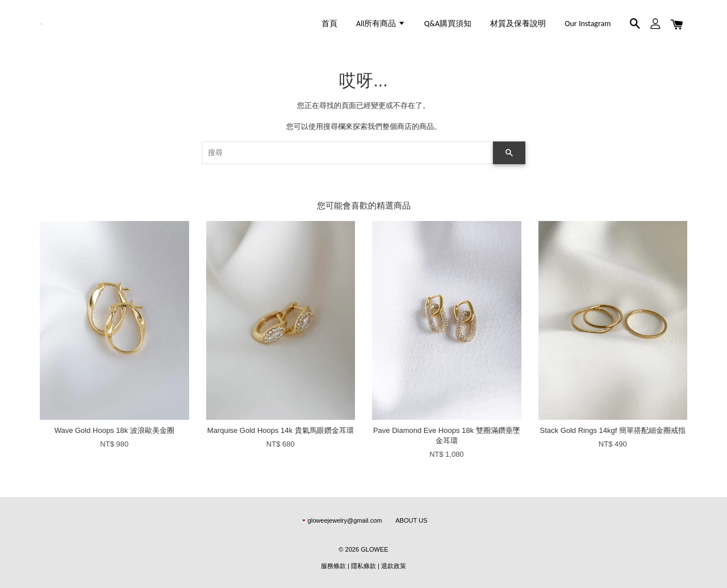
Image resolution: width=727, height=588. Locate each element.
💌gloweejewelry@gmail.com (341, 520)
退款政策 (394, 566)
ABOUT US (411, 520)
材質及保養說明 (518, 24)
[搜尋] (347, 153)
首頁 (329, 24)
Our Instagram (588, 24)
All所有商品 (381, 24)
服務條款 (333, 566)
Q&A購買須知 (448, 24)
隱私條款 (363, 566)
